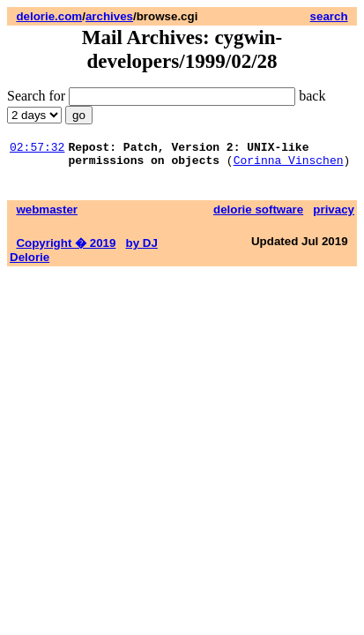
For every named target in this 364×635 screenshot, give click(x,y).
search (329, 16)
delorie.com (49, 16)
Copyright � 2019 (66, 248)
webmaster (47, 215)
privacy (334, 215)
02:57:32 (37, 149)
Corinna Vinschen (289, 165)
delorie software (258, 215)
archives (109, 16)
